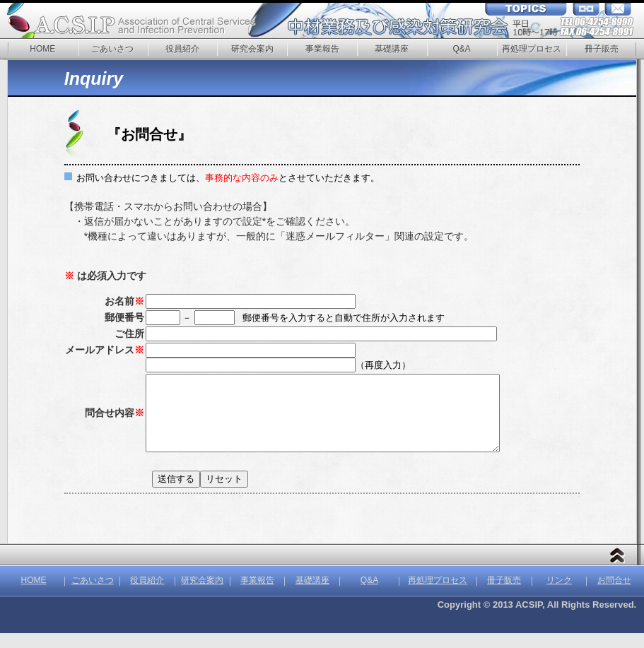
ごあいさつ (112, 49)
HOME (42, 49)
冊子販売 (602, 49)
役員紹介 (182, 49)
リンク (559, 595)
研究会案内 (252, 49)
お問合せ (614, 595)
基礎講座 (392, 49)
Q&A (461, 49)
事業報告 (322, 49)
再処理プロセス (532, 49)
